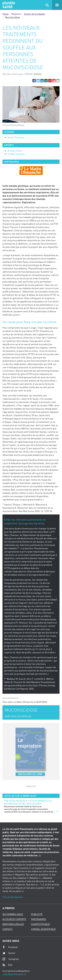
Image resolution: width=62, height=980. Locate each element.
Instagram (11, 959)
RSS (7, 965)
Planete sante (8, 5)
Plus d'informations (13, 897)
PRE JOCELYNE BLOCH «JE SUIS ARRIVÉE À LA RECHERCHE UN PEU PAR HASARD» (28, 802)
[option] (31, 170)
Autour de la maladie (34, 14)
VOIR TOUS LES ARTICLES (18, 716)
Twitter (9, 953)
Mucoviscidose (12, 17)
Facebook (10, 947)
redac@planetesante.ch (14, 974)
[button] (34, 81)
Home (5, 14)
